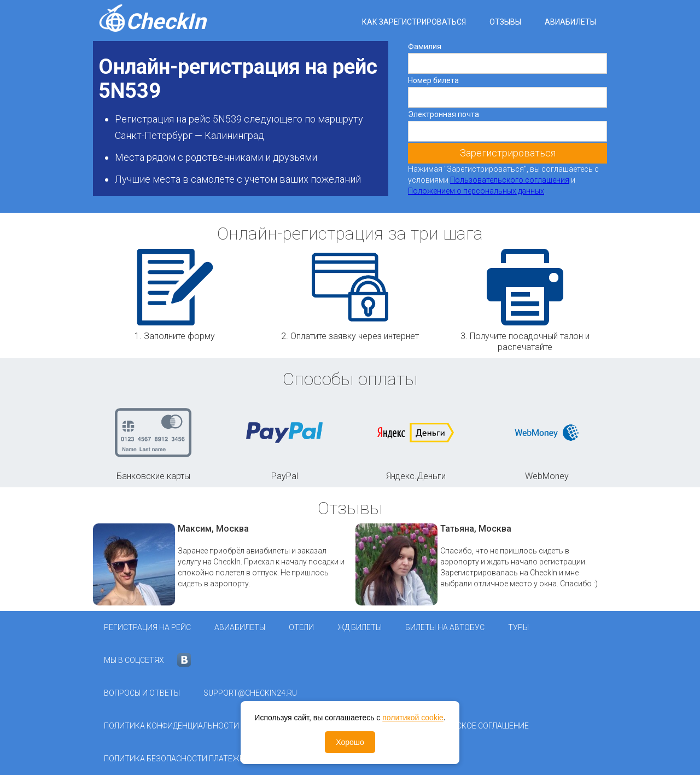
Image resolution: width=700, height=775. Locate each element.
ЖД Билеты (360, 627)
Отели (301, 627)
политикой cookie (413, 718)
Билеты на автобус (445, 627)
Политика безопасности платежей (177, 759)
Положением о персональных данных (476, 191)
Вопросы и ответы (142, 693)
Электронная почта (444, 114)
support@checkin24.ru (250, 693)
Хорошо (350, 742)
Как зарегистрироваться (414, 22)
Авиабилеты (570, 22)
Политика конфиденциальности (171, 726)
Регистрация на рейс (147, 627)
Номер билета (433, 80)
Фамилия (425, 46)
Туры (518, 627)
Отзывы (505, 22)
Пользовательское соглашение (463, 726)
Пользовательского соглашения (510, 180)
